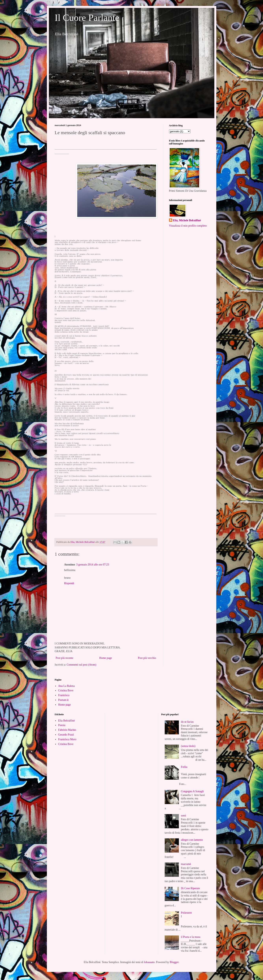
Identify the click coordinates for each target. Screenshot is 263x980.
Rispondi (69, 583)
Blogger (174, 962)
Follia (184, 767)
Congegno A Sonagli (192, 791)
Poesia (62, 725)
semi (183, 816)
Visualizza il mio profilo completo (188, 226)
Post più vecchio (147, 658)
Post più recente (65, 658)
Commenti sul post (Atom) (81, 665)
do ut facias (187, 722)
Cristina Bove (66, 690)
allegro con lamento (192, 840)
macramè (186, 864)
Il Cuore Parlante (87, 18)
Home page (106, 658)
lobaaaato (149, 962)
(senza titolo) (188, 746)
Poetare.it (63, 700)
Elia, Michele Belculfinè (187, 220)
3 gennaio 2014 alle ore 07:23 (93, 565)
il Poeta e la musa (191, 937)
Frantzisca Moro (67, 739)
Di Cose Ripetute (190, 888)
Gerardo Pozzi (66, 735)
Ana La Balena (66, 686)
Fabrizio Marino (67, 730)
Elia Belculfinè (66, 721)
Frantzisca (64, 695)
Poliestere (186, 913)
